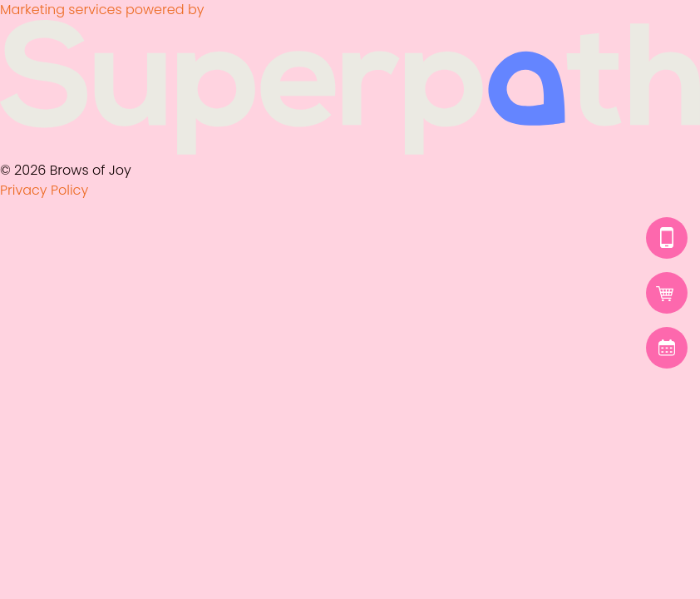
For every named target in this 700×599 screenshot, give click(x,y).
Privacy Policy (44, 190)
